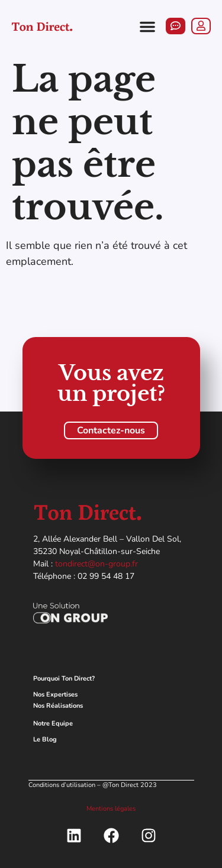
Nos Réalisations (58, 706)
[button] (147, 27)
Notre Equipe (53, 723)
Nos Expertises (55, 694)
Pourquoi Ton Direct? (64, 678)
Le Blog (45, 739)
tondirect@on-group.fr (96, 564)
